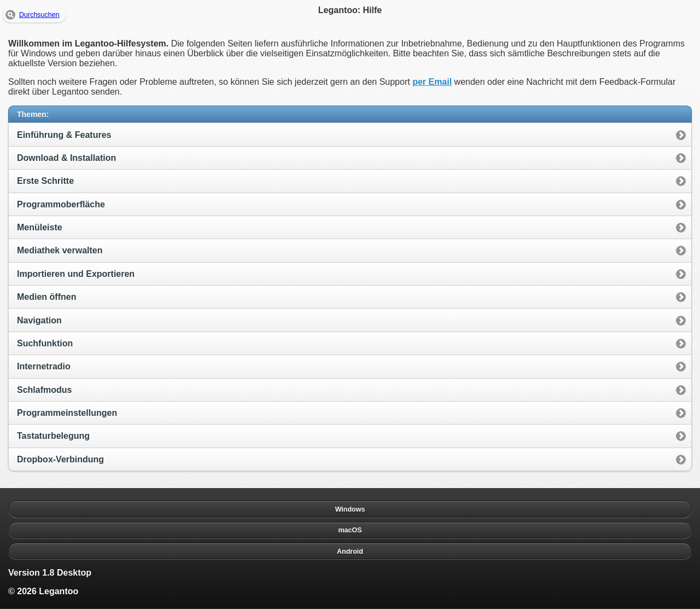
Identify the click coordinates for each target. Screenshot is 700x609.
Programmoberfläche (61, 204)
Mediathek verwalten (60, 250)
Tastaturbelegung (53, 436)
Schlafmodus (44, 390)
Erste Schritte (45, 181)
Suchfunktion (45, 343)
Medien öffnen (46, 297)
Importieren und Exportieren (76, 274)
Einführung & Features (64, 135)
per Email (432, 82)
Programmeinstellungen (67, 413)
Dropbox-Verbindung (60, 459)
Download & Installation (66, 158)
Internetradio (44, 366)
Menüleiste (40, 227)
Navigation (39, 320)
